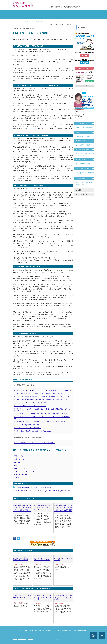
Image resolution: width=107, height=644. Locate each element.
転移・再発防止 (74, 12)
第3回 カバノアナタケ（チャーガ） (25, 471)
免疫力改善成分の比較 (59, 3)
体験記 (88, 12)
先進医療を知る (81, 141)
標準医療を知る (81, 132)
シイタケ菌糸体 (80, 114)
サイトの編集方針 (82, 194)
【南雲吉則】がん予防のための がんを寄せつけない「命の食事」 (63, 597)
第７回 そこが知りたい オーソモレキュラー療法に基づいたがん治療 (34, 443)
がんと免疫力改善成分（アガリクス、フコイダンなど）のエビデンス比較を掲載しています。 (43, 491)
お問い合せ (30, 639)
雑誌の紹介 (19, 16)
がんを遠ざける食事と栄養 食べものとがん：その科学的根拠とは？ (42, 507)
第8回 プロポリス (19, 456)
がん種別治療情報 (81, 123)
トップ (21, 631)
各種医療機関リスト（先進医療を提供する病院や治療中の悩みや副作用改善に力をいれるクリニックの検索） (86, 3)
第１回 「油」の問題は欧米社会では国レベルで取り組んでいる (33, 431)
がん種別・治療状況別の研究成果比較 (63, 559)
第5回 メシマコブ (19, 465)
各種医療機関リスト (88, 16)
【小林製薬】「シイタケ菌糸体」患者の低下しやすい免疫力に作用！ (42, 597)
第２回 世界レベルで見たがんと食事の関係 (27, 428)
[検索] (84, 27)
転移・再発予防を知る (83, 149)
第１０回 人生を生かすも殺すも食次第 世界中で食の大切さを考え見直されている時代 (41, 400)
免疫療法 (47, 16)
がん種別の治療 (19, 12)
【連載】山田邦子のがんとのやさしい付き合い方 (22, 597)
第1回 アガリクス (19, 478)
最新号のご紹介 (84, 68)
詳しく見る (89, 81)
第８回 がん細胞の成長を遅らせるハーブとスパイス (30, 406)
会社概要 (79, 190)
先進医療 (33, 16)
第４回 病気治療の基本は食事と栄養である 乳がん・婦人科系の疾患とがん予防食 (39, 422)
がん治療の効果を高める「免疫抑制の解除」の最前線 (22, 559)
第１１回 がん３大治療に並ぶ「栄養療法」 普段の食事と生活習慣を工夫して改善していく (42, 397)
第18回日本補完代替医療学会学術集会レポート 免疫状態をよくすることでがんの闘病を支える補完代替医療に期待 (63, 508)
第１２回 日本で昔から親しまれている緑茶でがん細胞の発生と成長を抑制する (38, 394)
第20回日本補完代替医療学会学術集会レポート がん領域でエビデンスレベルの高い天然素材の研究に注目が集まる (22, 508)
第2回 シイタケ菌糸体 (21, 475)
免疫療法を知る (81, 178)
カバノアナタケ (80, 117)
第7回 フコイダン (19, 459)
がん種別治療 (29, 631)
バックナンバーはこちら (84, 86)
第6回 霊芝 (17, 462)
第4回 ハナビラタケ (20, 468)
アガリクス (79, 111)
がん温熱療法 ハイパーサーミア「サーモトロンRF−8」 (42, 559)
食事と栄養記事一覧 (82, 160)
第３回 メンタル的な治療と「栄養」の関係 (27, 425)
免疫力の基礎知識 (60, 16)
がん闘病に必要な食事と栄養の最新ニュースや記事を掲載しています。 (37, 487)
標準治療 (33, 12)
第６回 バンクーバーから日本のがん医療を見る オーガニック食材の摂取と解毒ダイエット (42, 414)
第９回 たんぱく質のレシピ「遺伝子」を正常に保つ (30, 403)
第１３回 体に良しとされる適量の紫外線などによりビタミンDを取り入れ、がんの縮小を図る (43, 390)
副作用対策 (47, 12)
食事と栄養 (72, 3)
